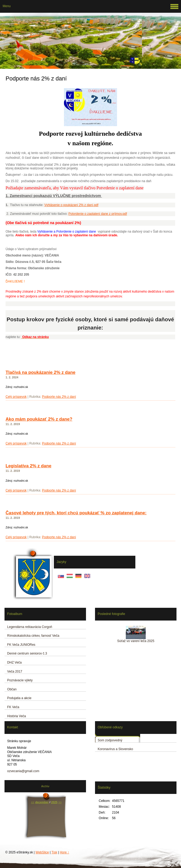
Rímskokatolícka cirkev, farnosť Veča (33, 636)
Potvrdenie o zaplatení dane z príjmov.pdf (98, 214)
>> (60, 802)
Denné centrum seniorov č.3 (27, 653)
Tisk (54, 852)
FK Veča (13, 707)
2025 (54, 802)
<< (33, 802)
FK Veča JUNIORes (21, 645)
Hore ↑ (64, 852)
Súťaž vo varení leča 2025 (136, 641)
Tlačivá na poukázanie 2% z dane (40, 372)
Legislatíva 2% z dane (29, 466)
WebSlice (42, 852)
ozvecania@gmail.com (23, 771)
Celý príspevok (16, 397)
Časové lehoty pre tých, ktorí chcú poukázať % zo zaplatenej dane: (76, 513)
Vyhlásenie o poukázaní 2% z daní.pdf (71, 205)
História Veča (17, 716)
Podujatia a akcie (19, 698)
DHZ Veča (14, 662)
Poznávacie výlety (20, 680)
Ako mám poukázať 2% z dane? (39, 419)
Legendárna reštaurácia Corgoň (30, 627)
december (42, 802)
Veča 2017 (15, 672)
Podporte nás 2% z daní (59, 397)
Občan (12, 689)
